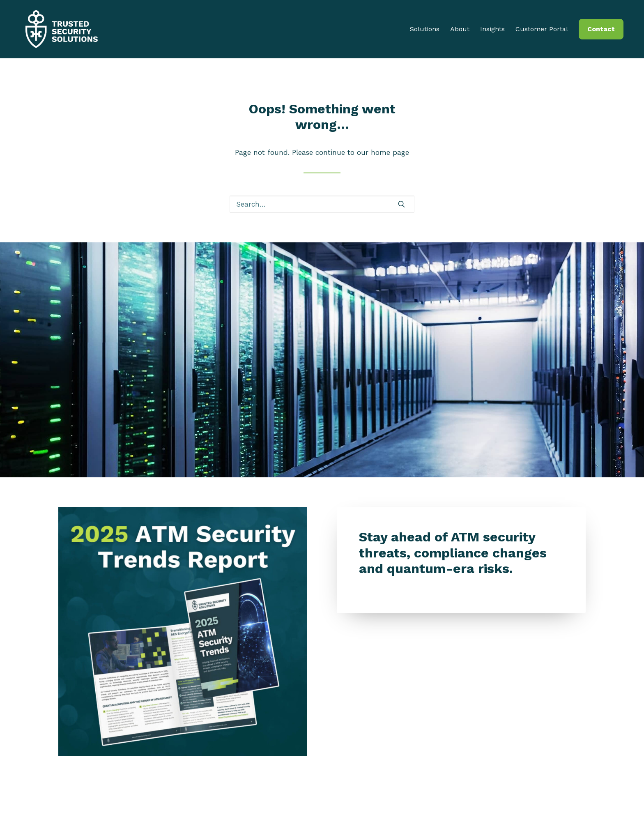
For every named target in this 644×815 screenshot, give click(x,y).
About (460, 31)
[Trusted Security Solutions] (59, 31)
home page (390, 152)
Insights (492, 31)
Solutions (425, 31)
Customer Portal (542, 31)
